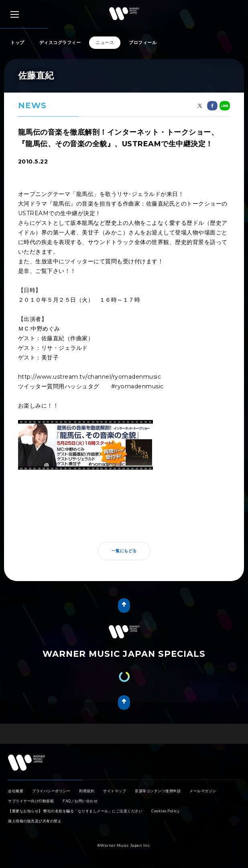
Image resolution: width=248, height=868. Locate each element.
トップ (17, 42)
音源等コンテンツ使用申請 (158, 791)
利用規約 (87, 791)
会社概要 (16, 791)
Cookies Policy (165, 811)
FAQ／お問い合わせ (80, 801)
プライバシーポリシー (51, 791)
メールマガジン (203, 791)
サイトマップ (115, 791)
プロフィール (143, 42)
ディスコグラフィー (60, 42)
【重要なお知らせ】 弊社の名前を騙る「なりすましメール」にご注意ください (75, 811)
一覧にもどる (124, 551)
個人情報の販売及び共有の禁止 (35, 821)
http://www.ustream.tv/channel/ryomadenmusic (90, 377)
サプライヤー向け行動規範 (31, 801)
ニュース (105, 42)
